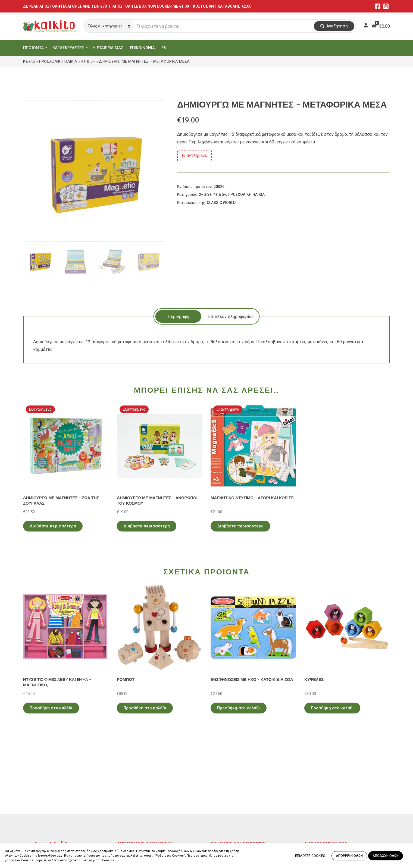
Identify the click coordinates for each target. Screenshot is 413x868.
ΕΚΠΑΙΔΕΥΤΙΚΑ (132, 785)
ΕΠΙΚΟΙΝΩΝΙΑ (142, 48)
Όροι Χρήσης (223, 793)
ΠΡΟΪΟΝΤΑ (33, 48)
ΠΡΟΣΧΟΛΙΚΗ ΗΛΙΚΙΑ (58, 61)
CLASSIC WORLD (221, 203)
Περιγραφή (178, 317)
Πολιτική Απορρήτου (231, 785)
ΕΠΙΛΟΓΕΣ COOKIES (310, 856)
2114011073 (35, 803)
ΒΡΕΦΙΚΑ (126, 809)
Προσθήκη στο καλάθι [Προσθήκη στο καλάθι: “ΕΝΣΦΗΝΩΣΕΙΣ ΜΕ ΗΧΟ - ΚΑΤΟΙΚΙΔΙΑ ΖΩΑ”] (239, 708)
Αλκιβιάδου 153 (39, 823)
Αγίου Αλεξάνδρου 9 (43, 797)
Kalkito (29, 61)
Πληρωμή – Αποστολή (232, 801)
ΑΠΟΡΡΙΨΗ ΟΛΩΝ (349, 856)
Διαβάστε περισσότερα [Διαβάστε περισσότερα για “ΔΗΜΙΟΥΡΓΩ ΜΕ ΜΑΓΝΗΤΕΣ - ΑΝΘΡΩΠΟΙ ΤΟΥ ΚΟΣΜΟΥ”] (147, 526)
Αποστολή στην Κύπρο (233, 809)
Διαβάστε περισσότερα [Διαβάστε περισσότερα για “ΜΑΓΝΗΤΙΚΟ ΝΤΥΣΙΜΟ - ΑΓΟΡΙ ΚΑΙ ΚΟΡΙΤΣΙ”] (240, 526)
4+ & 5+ (88, 61)
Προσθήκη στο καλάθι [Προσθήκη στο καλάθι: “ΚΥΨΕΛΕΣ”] (332, 708)
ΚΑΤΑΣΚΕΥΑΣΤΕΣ (68, 48)
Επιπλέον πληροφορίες (231, 317)
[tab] (178, 316)
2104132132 (35, 829)
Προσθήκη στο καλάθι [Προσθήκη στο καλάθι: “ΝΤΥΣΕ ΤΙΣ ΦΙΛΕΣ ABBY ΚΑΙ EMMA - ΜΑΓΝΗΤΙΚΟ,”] (51, 708)
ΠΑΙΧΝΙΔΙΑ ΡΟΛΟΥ (135, 801)
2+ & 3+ (205, 194)
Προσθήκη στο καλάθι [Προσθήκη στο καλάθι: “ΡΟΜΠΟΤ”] (145, 708)
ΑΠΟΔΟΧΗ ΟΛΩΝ (386, 856)
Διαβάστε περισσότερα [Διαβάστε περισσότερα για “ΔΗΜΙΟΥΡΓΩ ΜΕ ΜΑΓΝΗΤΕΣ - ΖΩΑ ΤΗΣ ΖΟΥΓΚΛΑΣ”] (53, 526)
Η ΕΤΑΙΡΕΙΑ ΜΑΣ (108, 48)
